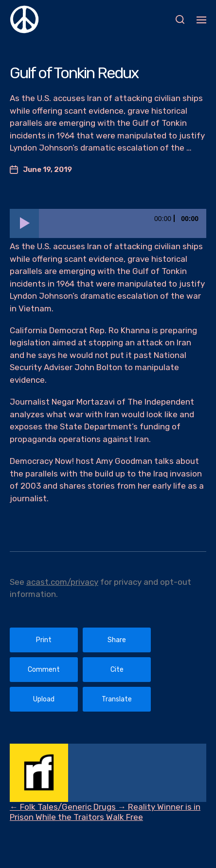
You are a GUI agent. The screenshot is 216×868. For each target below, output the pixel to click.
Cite (117, 670)
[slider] (123, 223)
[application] (108, 223)
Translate (117, 699)
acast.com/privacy (62, 582)
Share (117, 640)
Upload (44, 699)
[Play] (24, 223)
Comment (44, 670)
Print (44, 640)
